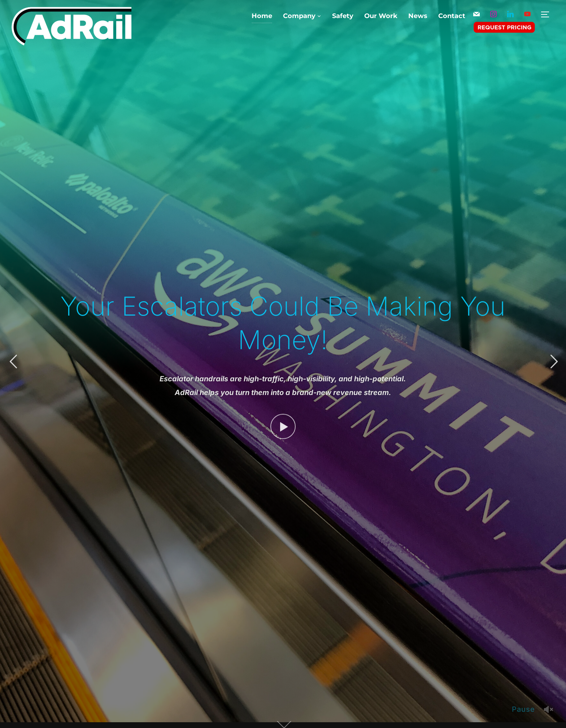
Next (553, 362)
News (418, 16)
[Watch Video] (283, 425)
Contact (452, 16)
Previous (13, 362)
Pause (523, 709)
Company (299, 16)
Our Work (381, 16)
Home (262, 16)
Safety (343, 16)
